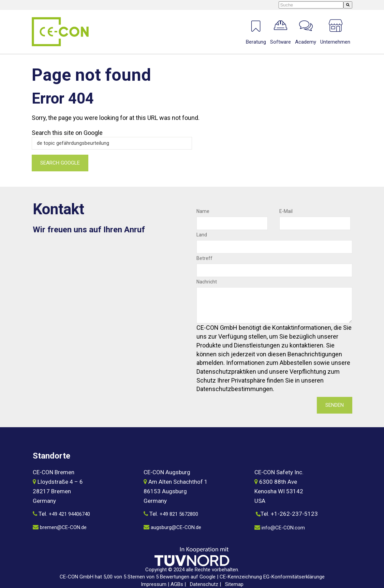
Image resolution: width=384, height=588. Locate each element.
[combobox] (311, 5)
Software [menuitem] (280, 42)
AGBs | (179, 584)
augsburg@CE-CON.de (176, 527)
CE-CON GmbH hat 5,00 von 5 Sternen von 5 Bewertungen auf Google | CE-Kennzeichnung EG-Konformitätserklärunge (192, 577)
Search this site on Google (67, 133)
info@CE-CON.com (283, 528)
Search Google (60, 163)
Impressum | (156, 584)
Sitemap (234, 584)
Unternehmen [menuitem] (335, 42)
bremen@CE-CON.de (63, 527)
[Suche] (348, 5)
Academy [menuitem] (306, 42)
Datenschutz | (206, 584)
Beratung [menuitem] (256, 42)
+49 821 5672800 (179, 514)
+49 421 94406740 (69, 514)
